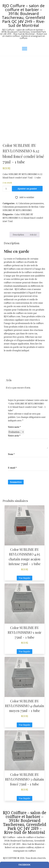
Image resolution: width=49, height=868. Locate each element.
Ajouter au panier (27, 189)
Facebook (24, 865)
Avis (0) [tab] (33, 235)
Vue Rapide (24, 578)
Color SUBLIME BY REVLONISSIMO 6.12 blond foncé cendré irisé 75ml (23, 218)
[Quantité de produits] (7, 189)
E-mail (12, 468)
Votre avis (14, 436)
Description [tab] (18, 235)
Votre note (14, 427)
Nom (11, 454)
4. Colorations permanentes (30, 203)
